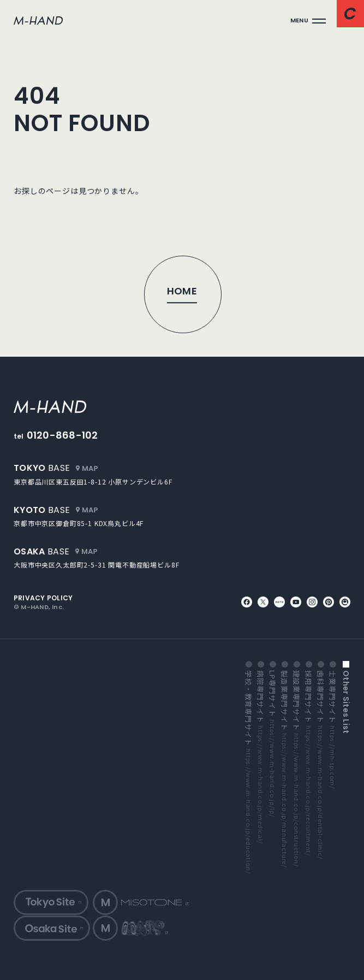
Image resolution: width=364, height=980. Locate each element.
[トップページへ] (182, 294)
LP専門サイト (272, 743)
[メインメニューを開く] (308, 21)
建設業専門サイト (296, 769)
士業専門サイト (332, 730)
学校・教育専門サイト (248, 772)
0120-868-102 (62, 435)
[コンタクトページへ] (350, 14)
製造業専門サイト (284, 769)
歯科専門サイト (320, 765)
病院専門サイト (260, 757)
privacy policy (43, 598)
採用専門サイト (308, 763)
